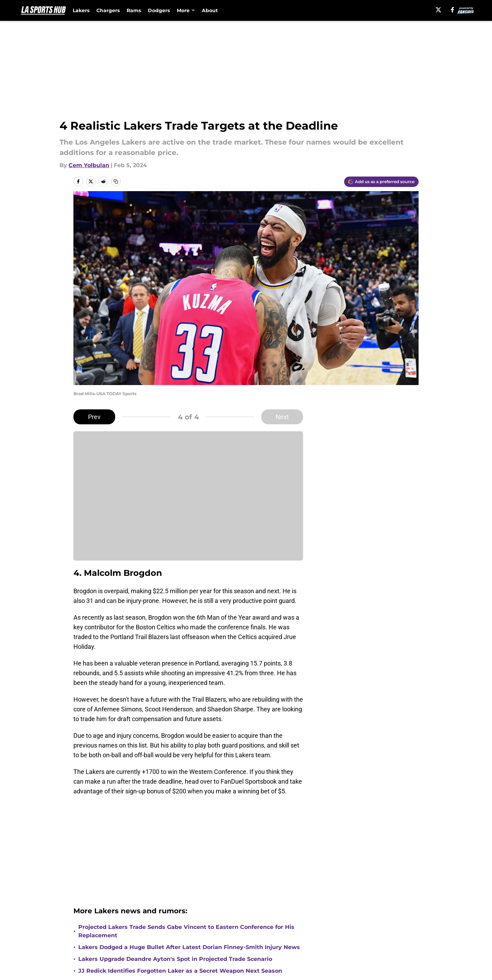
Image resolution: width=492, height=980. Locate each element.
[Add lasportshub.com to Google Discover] (381, 182)
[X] (438, 10)
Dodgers (159, 10)
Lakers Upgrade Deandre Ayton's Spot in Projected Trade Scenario (175, 959)
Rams (134, 10)
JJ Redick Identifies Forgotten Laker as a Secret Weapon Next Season (180, 971)
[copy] (116, 181)
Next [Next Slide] (282, 417)
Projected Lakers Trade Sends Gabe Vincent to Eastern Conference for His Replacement (186, 931)
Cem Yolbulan (89, 165)
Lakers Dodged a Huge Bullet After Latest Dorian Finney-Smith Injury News (189, 947)
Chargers (108, 10)
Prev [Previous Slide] (94, 417)
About (210, 10)
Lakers (81, 10)
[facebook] (453, 10)
